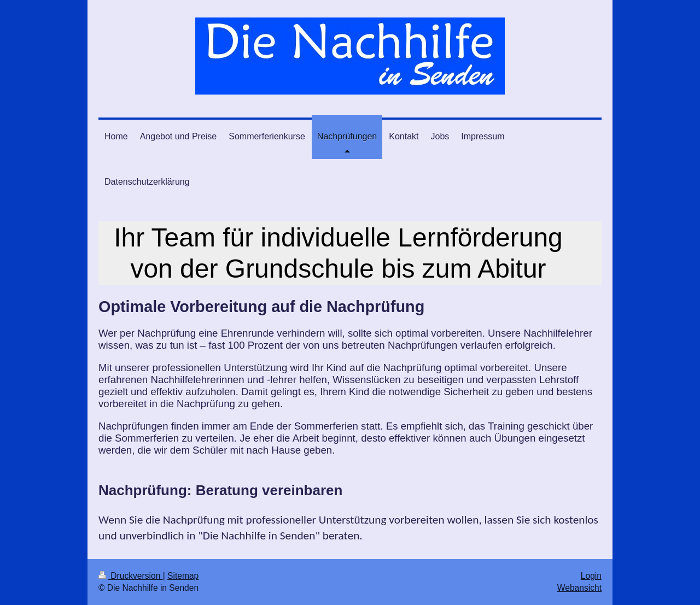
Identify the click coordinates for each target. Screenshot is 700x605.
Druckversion (131, 576)
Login (591, 576)
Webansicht (579, 588)
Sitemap (183, 576)
